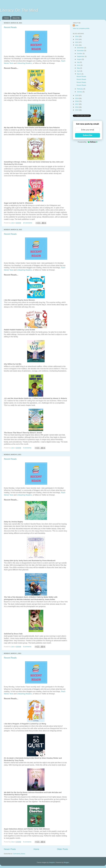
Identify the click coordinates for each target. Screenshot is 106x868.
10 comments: (28, 223)
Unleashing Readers (24, 63)
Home (7, 18)
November (81, 51)
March (79, 74)
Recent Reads (10, 27)
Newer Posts (10, 849)
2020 (77, 95)
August (79, 59)
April (79, 71)
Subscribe (88, 135)
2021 (77, 45)
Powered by (88, 142)
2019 (77, 98)
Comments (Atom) (19, 854)
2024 (77, 36)
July (79, 62)
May (79, 68)
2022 (77, 42)
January (80, 92)
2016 (77, 107)
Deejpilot (52, 862)
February (80, 89)
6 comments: (27, 448)
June (79, 65)
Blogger (66, 862)
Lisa (77, 25)
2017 (77, 104)
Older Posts (62, 849)
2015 (77, 110)
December (81, 48)
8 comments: (27, 842)
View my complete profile (81, 28)
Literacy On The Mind (19, 10)
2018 (77, 101)
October (80, 54)
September (81, 56)
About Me (16, 18)
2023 (77, 39)
